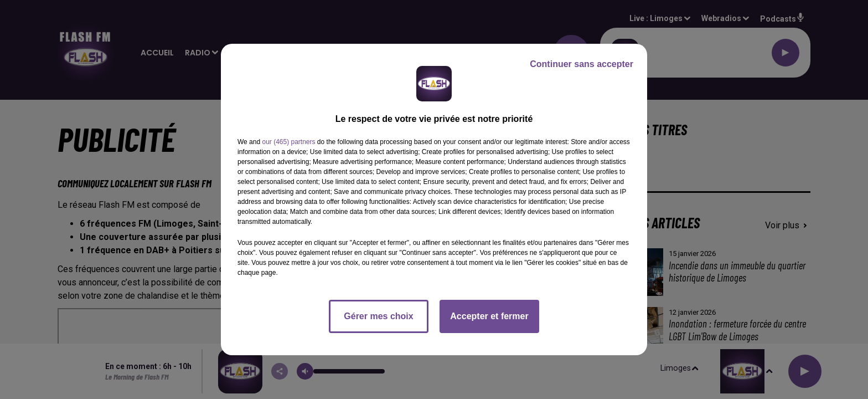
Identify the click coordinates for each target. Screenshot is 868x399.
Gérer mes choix (378, 316)
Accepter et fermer (489, 316)
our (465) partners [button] (288, 142)
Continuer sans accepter (582, 64)
